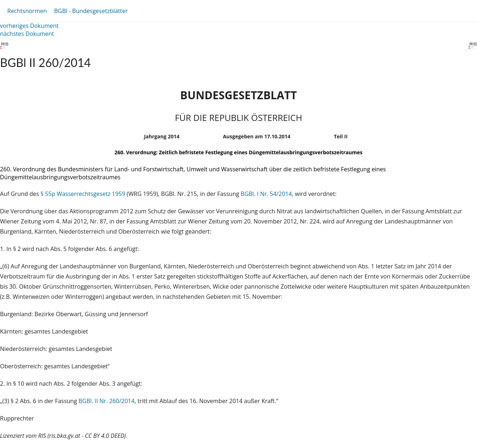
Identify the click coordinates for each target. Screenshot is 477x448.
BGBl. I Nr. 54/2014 (266, 194)
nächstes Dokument (27, 34)
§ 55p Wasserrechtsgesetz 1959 (83, 194)
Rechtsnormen (27, 11)
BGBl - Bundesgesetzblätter (91, 11)
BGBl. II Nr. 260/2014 (107, 401)
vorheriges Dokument (29, 26)
